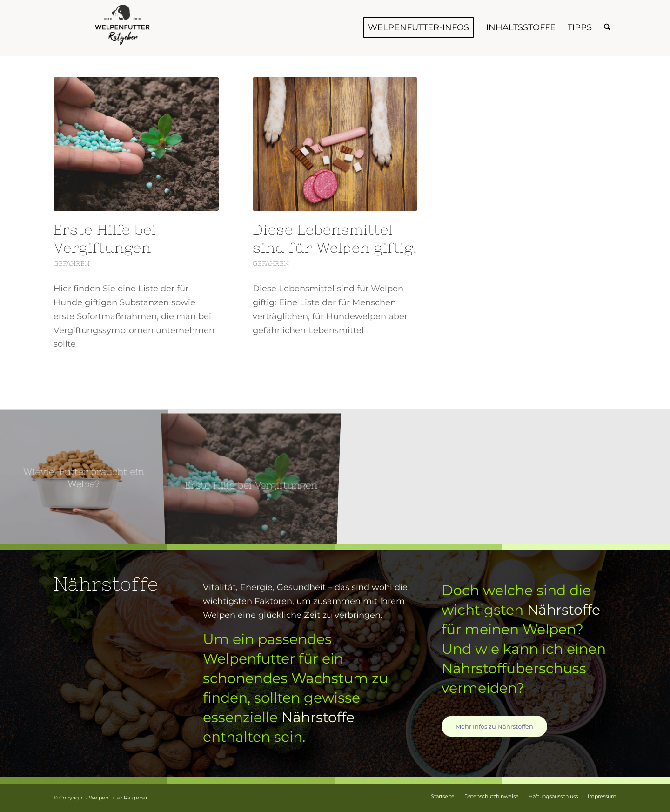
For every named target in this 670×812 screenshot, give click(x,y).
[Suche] (607, 27)
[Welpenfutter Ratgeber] (123, 27)
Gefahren (72, 263)
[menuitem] (419, 27)
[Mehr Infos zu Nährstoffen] (494, 726)
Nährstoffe (318, 717)
